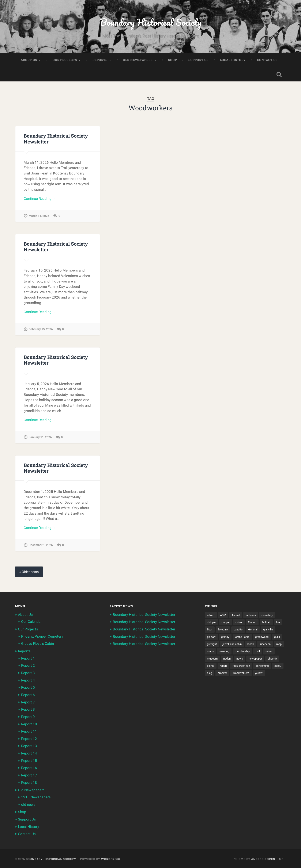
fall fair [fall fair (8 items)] (269, 624)
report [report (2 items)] (273, 668)
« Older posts (29, 574)
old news (28, 804)
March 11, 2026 (39, 217)
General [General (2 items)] (266, 632)
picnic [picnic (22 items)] (260, 668)
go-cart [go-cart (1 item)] (228, 639)
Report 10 (29, 725)
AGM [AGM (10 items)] (224, 617)
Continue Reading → (40, 199)
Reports (100, 60)
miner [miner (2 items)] (243, 661)
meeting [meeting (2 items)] (267, 654)
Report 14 (29, 754)
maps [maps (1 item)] (253, 654)
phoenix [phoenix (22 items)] (245, 668)
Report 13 (29, 746)
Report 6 (28, 696)
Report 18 (29, 783)
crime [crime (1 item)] (241, 624)
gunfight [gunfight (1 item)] (245, 646)
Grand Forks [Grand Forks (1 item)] (262, 639)
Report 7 (28, 703)
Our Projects (65, 60)
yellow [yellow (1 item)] (250, 683)
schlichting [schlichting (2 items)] (238, 676)
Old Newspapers (138, 60)
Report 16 (29, 768)
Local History (233, 60)
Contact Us (267, 60)
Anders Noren (263, 858)
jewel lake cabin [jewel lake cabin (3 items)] (267, 646)
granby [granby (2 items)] (243, 639)
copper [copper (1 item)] (227, 624)
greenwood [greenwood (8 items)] (214, 646)
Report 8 (28, 710)
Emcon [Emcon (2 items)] (255, 624)
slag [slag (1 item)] (267, 676)
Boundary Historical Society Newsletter (56, 139)
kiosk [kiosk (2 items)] (210, 654)
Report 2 (28, 667)
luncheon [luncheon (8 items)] (225, 654)
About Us (29, 60)
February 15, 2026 (41, 330)
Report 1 (28, 660)
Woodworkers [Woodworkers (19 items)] (232, 683)
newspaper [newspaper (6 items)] (227, 668)
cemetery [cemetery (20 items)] (271, 617)
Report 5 (28, 689)
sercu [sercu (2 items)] (255, 676)
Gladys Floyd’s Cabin (37, 645)
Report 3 (28, 674)
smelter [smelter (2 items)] (212, 683)
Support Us (198, 60)
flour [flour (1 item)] (220, 632)
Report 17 (29, 775)
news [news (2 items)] (210, 668)
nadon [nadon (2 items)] (274, 661)
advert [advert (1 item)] (211, 617)
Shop (173, 60)
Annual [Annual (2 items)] (238, 617)
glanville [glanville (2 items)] (212, 639)
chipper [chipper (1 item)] (212, 624)
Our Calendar (31, 624)
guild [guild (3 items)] (231, 646)
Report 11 (29, 732)
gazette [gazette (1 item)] (250, 632)
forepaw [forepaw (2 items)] (234, 632)
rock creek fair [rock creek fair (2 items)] (216, 676)
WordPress (111, 858)
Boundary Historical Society (151, 22)
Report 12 (29, 739)
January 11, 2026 (40, 439)
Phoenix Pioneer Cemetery (42, 638)
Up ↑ (283, 858)
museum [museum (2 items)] (258, 661)
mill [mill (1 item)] (231, 661)
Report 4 (28, 681)
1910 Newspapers (36, 797)
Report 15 (29, 761)
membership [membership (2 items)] (215, 661)
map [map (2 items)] (240, 654)
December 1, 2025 (41, 547)
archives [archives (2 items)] (254, 617)
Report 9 (28, 718)
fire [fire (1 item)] (209, 632)
